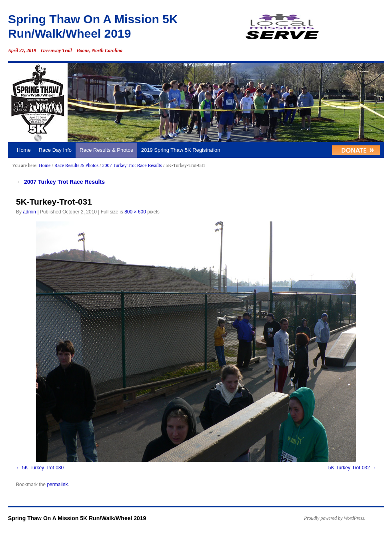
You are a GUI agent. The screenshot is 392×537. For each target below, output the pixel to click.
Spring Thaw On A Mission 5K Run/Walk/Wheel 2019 (77, 518)
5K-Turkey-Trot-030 (43, 468)
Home (24, 150)
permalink (57, 485)
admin (29, 212)
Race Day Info (55, 150)
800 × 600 (135, 212)
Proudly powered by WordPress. (335, 518)
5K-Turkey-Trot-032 (349, 468)
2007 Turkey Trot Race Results (132, 165)
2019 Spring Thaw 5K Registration (181, 150)
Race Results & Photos (106, 150)
